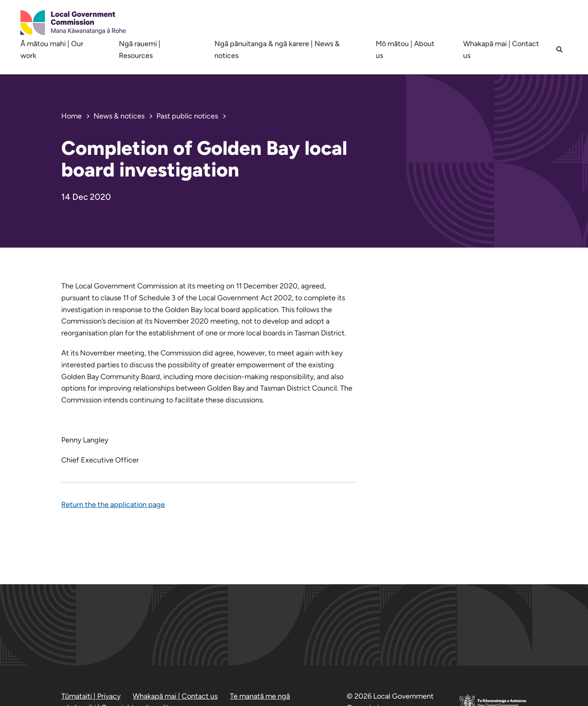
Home (71, 116)
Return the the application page (113, 505)
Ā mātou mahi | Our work (52, 50)
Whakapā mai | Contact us (501, 50)
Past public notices (187, 116)
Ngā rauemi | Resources (140, 50)
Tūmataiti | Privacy (91, 696)
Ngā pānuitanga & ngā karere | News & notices (277, 50)
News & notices (119, 116)
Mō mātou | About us (405, 50)
